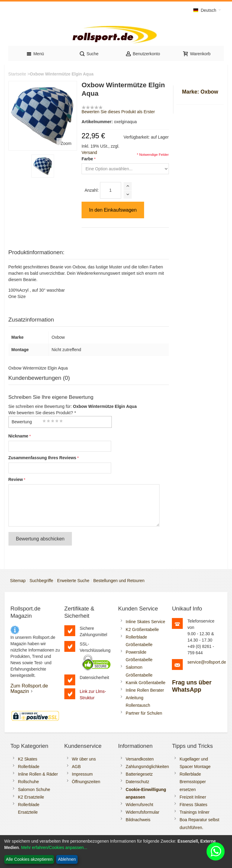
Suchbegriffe (41, 581)
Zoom (66, 143)
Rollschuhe (28, 782)
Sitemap (18, 581)
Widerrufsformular (142, 812)
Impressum (82, 774)
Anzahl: (92, 190)
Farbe (87, 159)
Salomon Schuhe (34, 790)
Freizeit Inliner (193, 797)
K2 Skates (27, 759)
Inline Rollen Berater (145, 690)
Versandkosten (140, 759)
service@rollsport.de (207, 662)
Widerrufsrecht (139, 805)
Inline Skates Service (145, 622)
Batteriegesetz (139, 774)
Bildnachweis (138, 820)
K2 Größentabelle (142, 629)
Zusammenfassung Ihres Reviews (42, 458)
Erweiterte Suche (73, 581)
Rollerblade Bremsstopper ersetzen (193, 782)
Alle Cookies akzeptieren (29, 859)
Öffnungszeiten (86, 782)
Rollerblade (29, 767)
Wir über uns (84, 759)
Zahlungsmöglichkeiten (147, 767)
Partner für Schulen (144, 713)
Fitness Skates (193, 805)
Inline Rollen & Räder (38, 774)
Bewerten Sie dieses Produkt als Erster (118, 112)
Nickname (18, 436)
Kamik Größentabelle (146, 683)
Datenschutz (137, 782)
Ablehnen (67, 859)
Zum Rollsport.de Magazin (29, 689)
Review (16, 479)
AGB (76, 767)
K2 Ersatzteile (31, 797)
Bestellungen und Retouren (119, 581)
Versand (89, 152)
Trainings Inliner (194, 812)
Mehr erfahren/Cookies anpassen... (54, 847)
